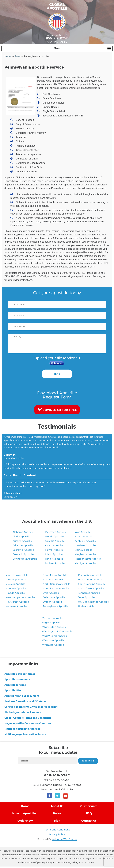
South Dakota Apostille (91, 588)
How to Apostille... (25, 813)
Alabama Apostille (23, 532)
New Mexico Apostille (55, 575)
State (18, 56)
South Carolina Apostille (92, 584)
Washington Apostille (54, 627)
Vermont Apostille (52, 618)
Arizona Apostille (22, 541)
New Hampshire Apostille (20, 597)
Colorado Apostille (23, 554)
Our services (89, 806)
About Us (57, 806)
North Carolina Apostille (56, 584)
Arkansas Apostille (23, 545)
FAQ (89, 813)
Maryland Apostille (85, 554)
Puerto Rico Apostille (90, 575)
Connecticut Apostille (25, 559)
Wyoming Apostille (53, 645)
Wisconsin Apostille (53, 640)
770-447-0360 (57, 42)
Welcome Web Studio (64, 839)
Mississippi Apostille (17, 579)
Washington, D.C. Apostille (57, 631)
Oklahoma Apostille (54, 597)
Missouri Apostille (15, 584)
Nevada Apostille (15, 593)
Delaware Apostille (56, 532)
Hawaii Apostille (54, 550)
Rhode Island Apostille (91, 579)
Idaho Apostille (54, 554)
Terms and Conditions (57, 830)
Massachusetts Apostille (88, 559)
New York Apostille (53, 579)
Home (8, 56)
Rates (57, 813)
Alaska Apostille (21, 536)
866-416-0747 (57, 38)
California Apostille (23, 550)
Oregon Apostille (52, 602)
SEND (57, 374)
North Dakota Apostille (56, 588)
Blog (57, 820)
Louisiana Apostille (85, 545)
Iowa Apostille (83, 532)
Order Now (25, 820)
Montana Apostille (16, 588)
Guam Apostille (54, 545)
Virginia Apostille (52, 622)
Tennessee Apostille (89, 593)
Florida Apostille (54, 536)
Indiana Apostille (55, 563)
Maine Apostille (83, 550)
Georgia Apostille (55, 541)
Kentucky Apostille (85, 541)
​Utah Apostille (86, 606)
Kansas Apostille (84, 536)
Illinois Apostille (54, 559)
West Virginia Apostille (55, 636)
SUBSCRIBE (88, 761)
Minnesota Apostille (17, 575)
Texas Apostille (86, 597)
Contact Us (89, 820)
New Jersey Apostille (17, 602)
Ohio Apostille (51, 593)
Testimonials (57, 426)
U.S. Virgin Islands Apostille (93, 602)
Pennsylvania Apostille (56, 606)
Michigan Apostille (85, 563)
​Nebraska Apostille (16, 606)
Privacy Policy (57, 834)
